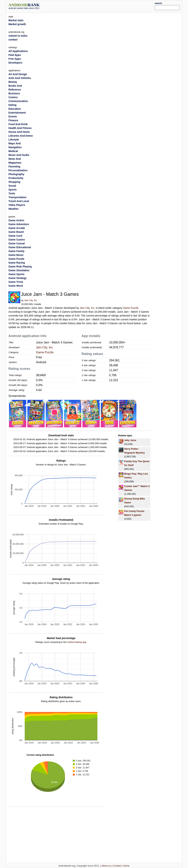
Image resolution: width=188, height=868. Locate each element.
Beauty (13, 82)
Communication (18, 101)
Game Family (16, 251)
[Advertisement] (101, 6)
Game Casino (17, 240)
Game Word (16, 286)
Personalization (18, 170)
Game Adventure (19, 224)
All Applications (18, 51)
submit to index (18, 36)
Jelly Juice (130, 440)
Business (14, 93)
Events (13, 116)
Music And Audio (19, 155)
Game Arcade (17, 228)
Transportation (17, 197)
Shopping (14, 182)
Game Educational (20, 247)
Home (126, 866)
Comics (13, 97)
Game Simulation (19, 270)
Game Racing (17, 263)
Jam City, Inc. (31, 300)
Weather (13, 209)
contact (13, 40)
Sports (12, 190)
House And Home (19, 132)
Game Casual (17, 243)
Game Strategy (18, 278)
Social (12, 186)
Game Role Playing (20, 266)
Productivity (16, 178)
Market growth (17, 24)
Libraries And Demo (21, 136)
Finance (13, 120)
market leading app (77, 642)
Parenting (14, 166)
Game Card (15, 236)
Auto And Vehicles (20, 78)
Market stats (16, 20)
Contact (117, 866)
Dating (12, 105)
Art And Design (18, 74)
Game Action (16, 220)
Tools (12, 193)
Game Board (16, 232)
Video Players (17, 205)
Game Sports (16, 274)
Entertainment (17, 113)
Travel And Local (19, 201)
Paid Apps (15, 55)
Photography (16, 174)
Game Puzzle (131, 308)
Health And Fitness (20, 128)
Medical (13, 151)
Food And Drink (18, 124)
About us (106, 866)
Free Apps (15, 59)
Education (15, 109)
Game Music (16, 255)
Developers (15, 63)
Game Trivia (16, 282)
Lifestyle (14, 140)
